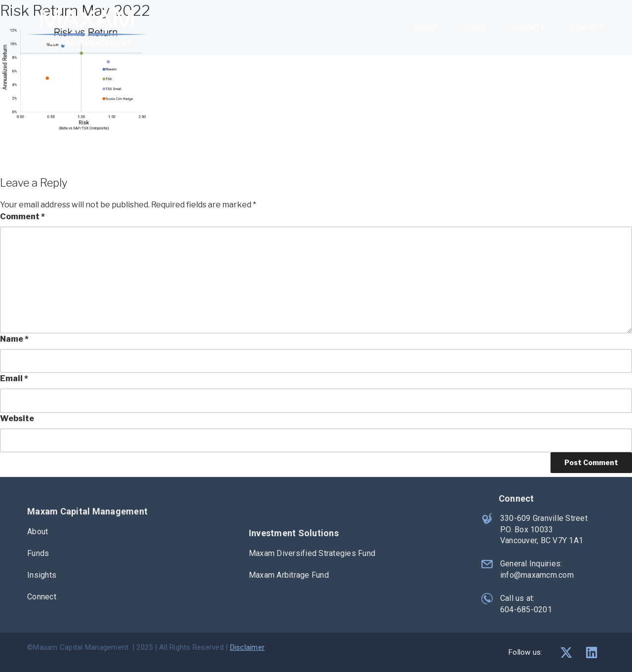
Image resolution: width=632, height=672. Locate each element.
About (426, 28)
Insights (528, 28)
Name (14, 339)
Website (17, 418)
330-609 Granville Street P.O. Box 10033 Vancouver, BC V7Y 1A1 (543, 529)
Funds (475, 28)
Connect (587, 28)
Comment (22, 217)
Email (14, 378)
